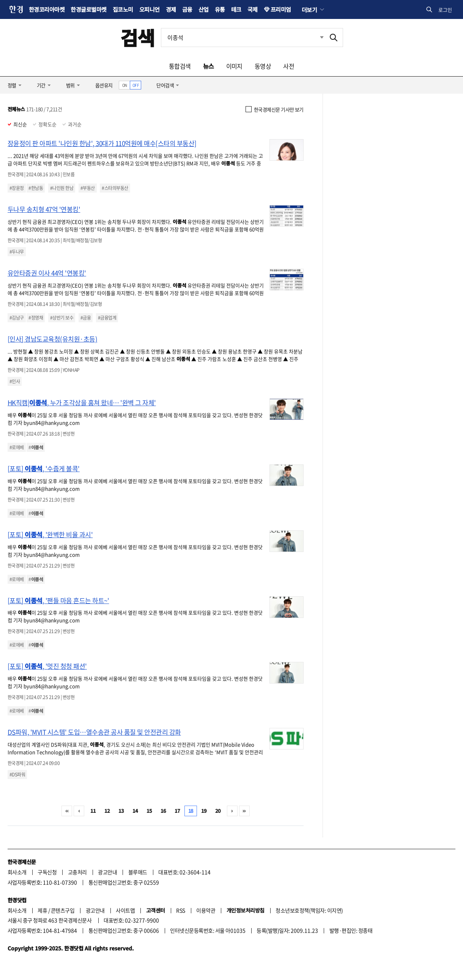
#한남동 (36, 188)
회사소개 (17, 872)
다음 (232, 811)
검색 (138, 37)
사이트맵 (125, 910)
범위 (70, 85)
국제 (253, 9)
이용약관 (206, 910)
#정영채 (36, 318)
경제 (171, 9)
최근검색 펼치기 (316, 38)
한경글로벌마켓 (88, 9)
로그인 (445, 10)
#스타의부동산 (115, 188)
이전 (79, 811)
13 (121, 811)
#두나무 (17, 252)
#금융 (86, 318)
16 (163, 811)
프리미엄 (281, 9)
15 (149, 811)
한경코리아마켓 (47, 9)
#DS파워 (17, 775)
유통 (220, 9)
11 (93, 811)
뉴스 (209, 66)
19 (204, 811)
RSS (180, 910)
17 (177, 811)
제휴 (42, 910)
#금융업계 (107, 318)
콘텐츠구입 (63, 910)
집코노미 (123, 9)
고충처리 (77, 872)
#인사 (15, 381)
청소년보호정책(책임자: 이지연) (309, 910)
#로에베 (17, 447)
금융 (187, 9)
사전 (289, 66)
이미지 (234, 66)
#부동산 (88, 188)
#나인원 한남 (62, 188)
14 (135, 811)
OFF (136, 85)
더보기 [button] (309, 9)
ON (125, 85)
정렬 (12, 85)
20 (218, 811)
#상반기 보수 (62, 318)
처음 (67, 811)
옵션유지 (104, 85)
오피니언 (150, 9)
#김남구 (17, 318)
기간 (41, 85)
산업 (204, 9)
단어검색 (165, 85)
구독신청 (47, 872)
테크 (236, 9)
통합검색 (180, 66)
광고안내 (107, 872)
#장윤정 (17, 188)
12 (107, 811)
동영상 (263, 66)
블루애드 (138, 872)
